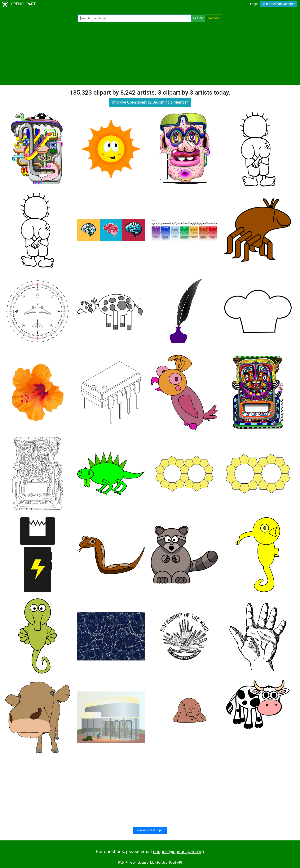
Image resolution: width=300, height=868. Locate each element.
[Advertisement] (150, 54)
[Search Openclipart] (134, 18)
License (143, 863)
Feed (172, 863)
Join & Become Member (278, 4)
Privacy (131, 863)
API (179, 863)
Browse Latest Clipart (150, 830)
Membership (159, 863)
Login (254, 4)
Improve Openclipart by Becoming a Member (150, 102)
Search (198, 18)
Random (214, 18)
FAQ (121, 863)
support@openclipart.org (178, 852)
